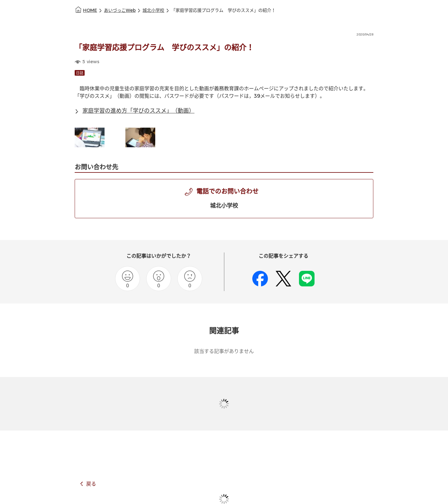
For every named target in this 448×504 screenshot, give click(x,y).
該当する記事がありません (224, 351)
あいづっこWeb (120, 10)
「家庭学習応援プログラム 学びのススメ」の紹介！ (223, 10)
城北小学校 (153, 10)
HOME (90, 10)
